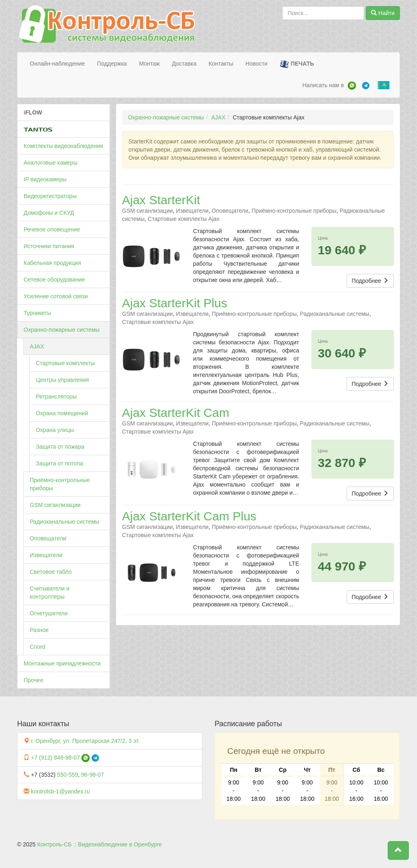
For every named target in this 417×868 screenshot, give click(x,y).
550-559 (67, 775)
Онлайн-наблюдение (57, 64)
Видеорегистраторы (50, 196)
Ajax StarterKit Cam (176, 413)
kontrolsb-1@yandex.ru (60, 791)
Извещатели (46, 555)
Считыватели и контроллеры (50, 593)
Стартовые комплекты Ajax (184, 219)
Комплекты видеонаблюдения (63, 146)
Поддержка (112, 64)
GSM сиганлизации (55, 505)
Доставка (184, 64)
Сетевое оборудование (54, 280)
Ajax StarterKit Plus (175, 303)
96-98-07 (92, 775)
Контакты (221, 64)
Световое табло (51, 572)
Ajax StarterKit (161, 200)
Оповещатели (48, 538)
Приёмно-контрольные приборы (60, 484)
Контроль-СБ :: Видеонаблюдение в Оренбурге (99, 844)
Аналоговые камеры (50, 163)
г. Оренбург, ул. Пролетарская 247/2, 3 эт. (85, 741)
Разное (39, 630)
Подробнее (370, 281)
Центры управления (62, 380)
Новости (257, 64)
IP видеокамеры (45, 179)
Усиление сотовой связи (56, 296)
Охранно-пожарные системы (61, 330)
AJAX (37, 346)
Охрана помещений (62, 413)
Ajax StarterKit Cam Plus (189, 516)
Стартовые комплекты (65, 363)
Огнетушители (49, 613)
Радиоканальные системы (65, 522)
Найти (383, 13)
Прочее (33, 680)
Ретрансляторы (56, 397)
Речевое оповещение (52, 229)
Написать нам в (323, 85)
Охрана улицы (55, 430)
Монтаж (149, 64)
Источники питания (49, 246)
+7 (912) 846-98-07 (55, 758)
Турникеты (37, 313)
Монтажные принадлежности (62, 663)
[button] (398, 850)
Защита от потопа (59, 463)
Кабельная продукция (52, 263)
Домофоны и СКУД (49, 213)
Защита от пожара (60, 447)
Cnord (37, 647)
